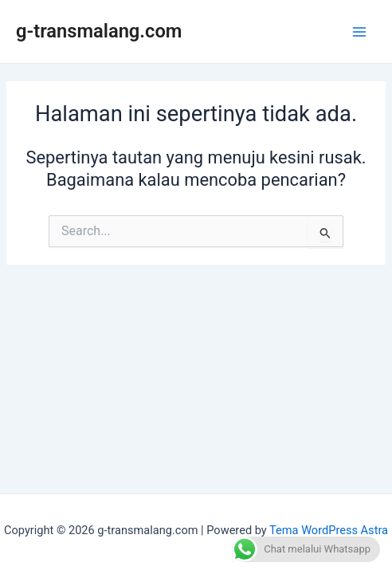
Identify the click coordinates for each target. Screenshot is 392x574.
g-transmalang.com (99, 31)
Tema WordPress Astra (329, 530)
